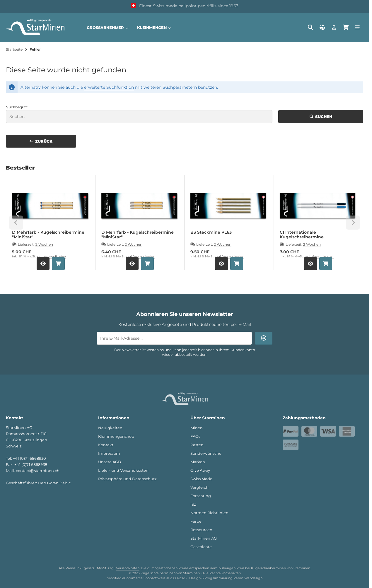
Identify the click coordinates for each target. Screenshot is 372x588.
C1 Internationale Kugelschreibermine (302, 235)
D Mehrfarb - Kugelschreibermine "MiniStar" (48, 235)
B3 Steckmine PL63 (211, 232)
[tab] (66, 274)
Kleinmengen (154, 28)
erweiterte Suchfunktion (109, 87)
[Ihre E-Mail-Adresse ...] (174, 338)
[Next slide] (353, 223)
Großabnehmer (107, 28)
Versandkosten (55, 256)
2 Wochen (44, 244)
